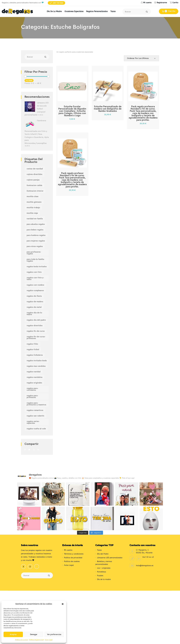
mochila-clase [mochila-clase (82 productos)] (32, 196)
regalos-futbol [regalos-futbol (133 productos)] (33, 349)
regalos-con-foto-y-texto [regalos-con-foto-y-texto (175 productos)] (35, 278)
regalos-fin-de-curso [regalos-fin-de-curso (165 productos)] (36, 331)
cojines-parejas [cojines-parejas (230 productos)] (33, 180)
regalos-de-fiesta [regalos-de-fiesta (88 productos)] (34, 296)
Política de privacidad (36, 640)
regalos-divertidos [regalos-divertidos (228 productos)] (35, 325)
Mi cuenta (147, 3)
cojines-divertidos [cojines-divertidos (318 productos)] (34, 174)
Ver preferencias (54, 634)
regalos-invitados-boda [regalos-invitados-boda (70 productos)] (37, 361)
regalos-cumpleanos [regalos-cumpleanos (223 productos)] (35, 290)
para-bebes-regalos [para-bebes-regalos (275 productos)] (35, 230)
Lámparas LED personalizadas (110, 548)
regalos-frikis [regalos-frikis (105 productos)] (32, 344)
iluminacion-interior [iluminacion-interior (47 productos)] (35, 191)
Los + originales (104, 559)
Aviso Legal (49, 640)
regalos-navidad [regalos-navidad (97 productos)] (34, 372)
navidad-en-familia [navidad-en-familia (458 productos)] (35, 219)
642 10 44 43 (148, 548)
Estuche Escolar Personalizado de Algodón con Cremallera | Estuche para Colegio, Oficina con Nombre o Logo (72, 111)
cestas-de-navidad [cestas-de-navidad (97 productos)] (35, 169)
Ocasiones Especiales (74, 11)
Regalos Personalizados (97, 11)
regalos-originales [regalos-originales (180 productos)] (34, 383)
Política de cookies (21, 640)
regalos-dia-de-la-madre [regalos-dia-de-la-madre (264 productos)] (35, 314)
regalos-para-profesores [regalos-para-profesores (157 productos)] (32, 396)
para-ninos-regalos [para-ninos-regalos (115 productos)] (35, 246)
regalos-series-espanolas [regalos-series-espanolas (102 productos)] (33, 422)
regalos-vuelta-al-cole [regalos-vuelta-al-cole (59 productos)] (36, 429)
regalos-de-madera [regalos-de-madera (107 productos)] (35, 302)
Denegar (34, 634)
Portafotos (102, 562)
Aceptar (13, 634)
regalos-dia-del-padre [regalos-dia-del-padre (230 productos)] (36, 320)
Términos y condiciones (74, 544)
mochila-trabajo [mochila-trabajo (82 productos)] (33, 207)
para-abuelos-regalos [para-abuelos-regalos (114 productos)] (36, 224)
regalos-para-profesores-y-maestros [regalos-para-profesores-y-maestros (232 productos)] (36, 404)
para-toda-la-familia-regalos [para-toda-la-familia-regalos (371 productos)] (36, 260)
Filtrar (29, 80)
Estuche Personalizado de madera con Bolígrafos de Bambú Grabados (108, 109)
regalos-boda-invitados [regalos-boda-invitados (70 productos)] (37, 266)
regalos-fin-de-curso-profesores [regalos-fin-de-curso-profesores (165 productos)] (36, 337)
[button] (63, 604)
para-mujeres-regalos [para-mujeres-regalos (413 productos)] (36, 241)
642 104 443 (56, 3)
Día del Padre (103, 544)
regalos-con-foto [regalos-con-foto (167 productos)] (34, 272)
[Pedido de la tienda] (141, 58)
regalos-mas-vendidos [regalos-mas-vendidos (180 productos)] (36, 366)
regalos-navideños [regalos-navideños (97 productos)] (35, 377)
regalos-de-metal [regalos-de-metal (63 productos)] (34, 307)
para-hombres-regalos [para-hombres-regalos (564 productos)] (36, 235)
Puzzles (100, 566)
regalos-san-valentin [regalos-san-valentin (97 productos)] (35, 416)
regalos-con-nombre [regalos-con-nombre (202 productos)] (35, 285)
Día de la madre (54, 11)
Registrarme (162, 3)
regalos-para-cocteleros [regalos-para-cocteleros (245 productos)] (32, 389)
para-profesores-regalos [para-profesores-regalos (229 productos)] (34, 253)
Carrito (175, 3)
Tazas (113, 11)
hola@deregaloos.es (145, 556)
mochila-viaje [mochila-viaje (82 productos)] (32, 213)
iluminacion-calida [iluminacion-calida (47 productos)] (34, 185)
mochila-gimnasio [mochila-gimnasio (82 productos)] (34, 202)
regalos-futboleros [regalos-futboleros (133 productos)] (35, 355)
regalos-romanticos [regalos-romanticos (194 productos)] (35, 410)
